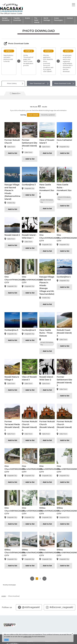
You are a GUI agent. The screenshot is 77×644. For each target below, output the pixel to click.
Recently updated (48, 115)
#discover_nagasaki (60, 607)
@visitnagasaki (29, 607)
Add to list (13, 153)
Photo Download (14, 596)
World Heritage (47, 19)
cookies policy (27, 637)
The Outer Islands (37, 20)
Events (28, 18)
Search (15, 93)
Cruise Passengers (58, 19)
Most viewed (33, 115)
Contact (70, 18)
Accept (6, 640)
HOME (4, 596)
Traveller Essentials (17, 19)
